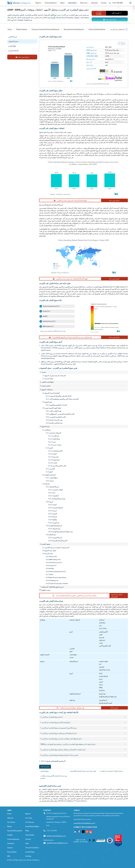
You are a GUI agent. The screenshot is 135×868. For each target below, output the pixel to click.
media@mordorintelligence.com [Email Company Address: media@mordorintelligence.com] (57, 843)
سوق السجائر (45, 771)
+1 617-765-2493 (116, 3)
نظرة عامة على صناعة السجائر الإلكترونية (83, 771)
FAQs (27, 831)
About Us (10, 818)
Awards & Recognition (15, 831)
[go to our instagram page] (91, 832)
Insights (10, 835)
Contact (104, 3)
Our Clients (11, 822)
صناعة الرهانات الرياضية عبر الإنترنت (111, 771)
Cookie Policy (30, 852)
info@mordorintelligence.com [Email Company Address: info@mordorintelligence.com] (56, 836)
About (63, 3)
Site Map (28, 856)
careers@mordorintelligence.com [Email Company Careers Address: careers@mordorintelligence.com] (84, 823)
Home (9, 814)
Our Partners (30, 822)
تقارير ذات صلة (45, 767)
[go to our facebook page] (79, 832)
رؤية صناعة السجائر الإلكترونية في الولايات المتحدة (54, 777)
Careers (10, 848)
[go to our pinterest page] (87, 832)
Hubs (27, 843)
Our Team (29, 818)
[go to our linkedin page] (75, 832)
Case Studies (30, 835)
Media (9, 826)
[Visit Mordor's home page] (19, 3)
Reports (39, 3)
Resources (84, 3)
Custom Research (51, 3)
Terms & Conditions (32, 848)
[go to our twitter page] (83, 832)
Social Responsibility (32, 826)
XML (9, 856)
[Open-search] (131, 3)
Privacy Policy (12, 852)
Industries (94, 3)
